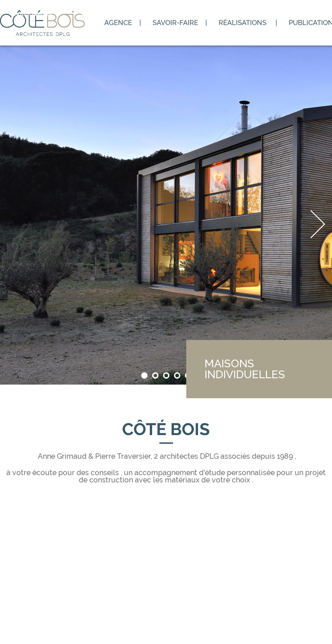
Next (318, 224)
